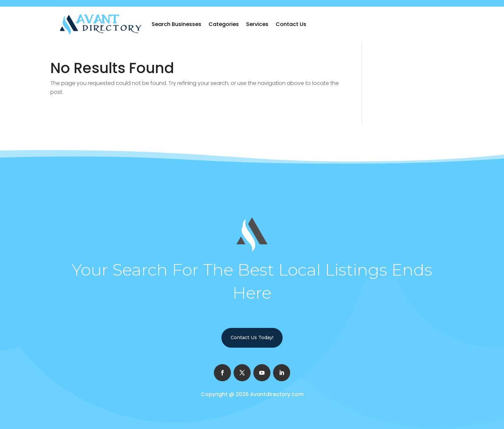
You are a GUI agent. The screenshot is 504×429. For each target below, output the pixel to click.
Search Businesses (176, 24)
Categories (224, 24)
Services (257, 24)
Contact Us (291, 24)
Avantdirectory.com (277, 394)
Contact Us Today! (252, 337)
